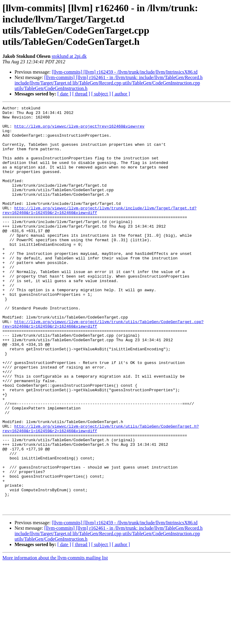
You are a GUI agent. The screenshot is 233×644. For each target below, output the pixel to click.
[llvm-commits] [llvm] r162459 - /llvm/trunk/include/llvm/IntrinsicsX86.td (125, 72)
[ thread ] (81, 94)
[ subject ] (101, 94)
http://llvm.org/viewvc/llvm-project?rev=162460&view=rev (79, 131)
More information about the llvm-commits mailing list (55, 639)
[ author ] (121, 94)
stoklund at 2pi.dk (69, 56)
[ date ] (64, 94)
